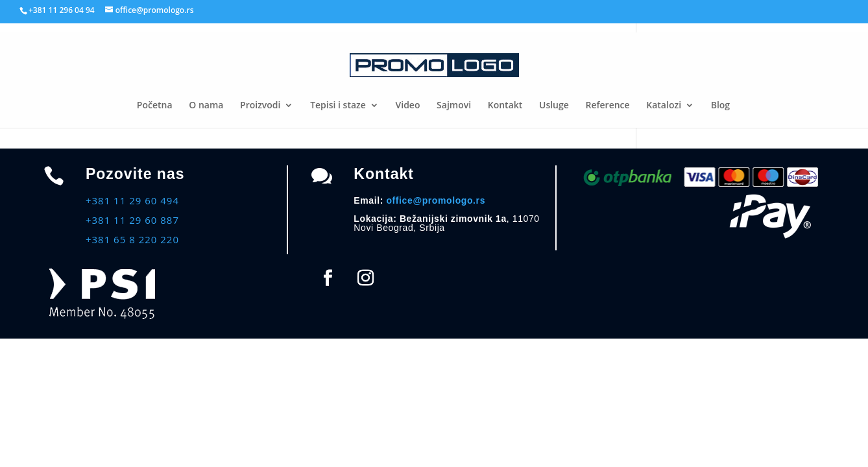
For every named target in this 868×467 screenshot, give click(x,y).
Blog (720, 106)
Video (408, 106)
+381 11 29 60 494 (132, 200)
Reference (607, 106)
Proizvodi (260, 106)
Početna (155, 106)
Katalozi (664, 106)
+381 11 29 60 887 (132, 220)
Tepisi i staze (338, 106)
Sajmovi (454, 106)
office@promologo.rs (436, 200)
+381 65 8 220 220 (132, 239)
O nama (206, 106)
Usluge (554, 106)
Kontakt (505, 106)
